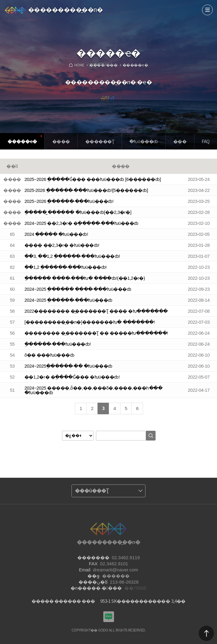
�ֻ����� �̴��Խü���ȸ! (58, 344)
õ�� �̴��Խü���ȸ (49, 355)
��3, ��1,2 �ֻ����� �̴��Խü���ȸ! (72, 256)
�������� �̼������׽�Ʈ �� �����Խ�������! (96, 333)
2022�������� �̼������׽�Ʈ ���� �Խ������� (96, 311)
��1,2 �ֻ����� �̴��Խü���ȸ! (66, 267)
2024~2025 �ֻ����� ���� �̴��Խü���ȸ (78, 289)
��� (180, 141)
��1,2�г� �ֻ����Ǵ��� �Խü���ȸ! (72, 377)
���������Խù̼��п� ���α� (109, 617)
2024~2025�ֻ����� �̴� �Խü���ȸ (68, 366)
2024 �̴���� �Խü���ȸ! (56, 234)
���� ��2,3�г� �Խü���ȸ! (62, 245)
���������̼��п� (65, 10)
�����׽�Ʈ (100, 141)
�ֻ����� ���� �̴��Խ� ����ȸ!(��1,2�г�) (85, 278)
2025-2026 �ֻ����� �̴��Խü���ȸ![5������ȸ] (86, 190)
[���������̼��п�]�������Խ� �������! (90, 322)
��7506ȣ (135, 588)
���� (207, 10)
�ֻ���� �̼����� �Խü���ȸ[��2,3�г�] (78, 212)
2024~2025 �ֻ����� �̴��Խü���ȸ (68, 300)
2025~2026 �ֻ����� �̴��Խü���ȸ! (69, 201)
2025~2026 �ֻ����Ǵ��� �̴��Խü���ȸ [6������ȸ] (93, 179)
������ (206, 633)
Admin (216, 1)
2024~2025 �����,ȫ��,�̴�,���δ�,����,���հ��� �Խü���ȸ (93, 390)
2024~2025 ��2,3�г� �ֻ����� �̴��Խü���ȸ (81, 223)
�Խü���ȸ (144, 141)
